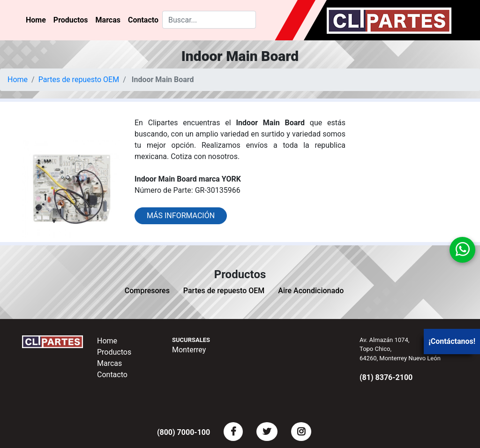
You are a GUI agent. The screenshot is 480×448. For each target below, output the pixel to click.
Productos (71, 20)
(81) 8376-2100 (386, 377)
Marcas (108, 20)
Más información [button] (181, 216)
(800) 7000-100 (184, 432)
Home (36, 20)
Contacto (143, 20)
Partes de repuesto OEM (79, 80)
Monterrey (189, 350)
